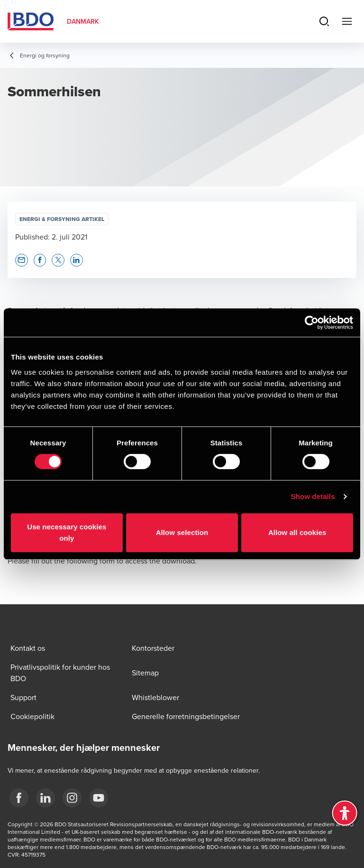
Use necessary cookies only (67, 532)
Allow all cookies (297, 532)
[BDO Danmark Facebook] (19, 798)
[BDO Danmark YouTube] (99, 798)
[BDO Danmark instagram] (72, 798)
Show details (313, 496)
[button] (22, 260)
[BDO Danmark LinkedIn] (45, 798)
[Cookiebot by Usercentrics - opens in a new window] (312, 323)
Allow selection (182, 532)
